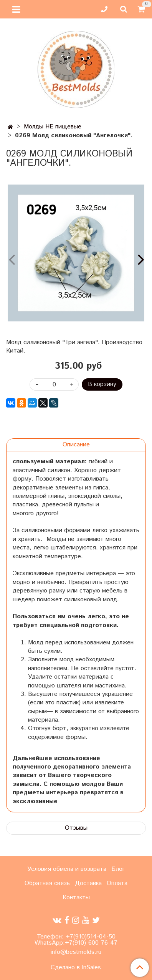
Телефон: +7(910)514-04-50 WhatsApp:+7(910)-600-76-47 (76, 940)
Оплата (117, 883)
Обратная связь (47, 883)
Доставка (88, 883)
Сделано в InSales (76, 968)
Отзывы (76, 828)
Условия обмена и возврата (67, 869)
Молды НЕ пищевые (53, 127)
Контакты (76, 898)
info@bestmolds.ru (76, 952)
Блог (118, 869)
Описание (76, 445)
